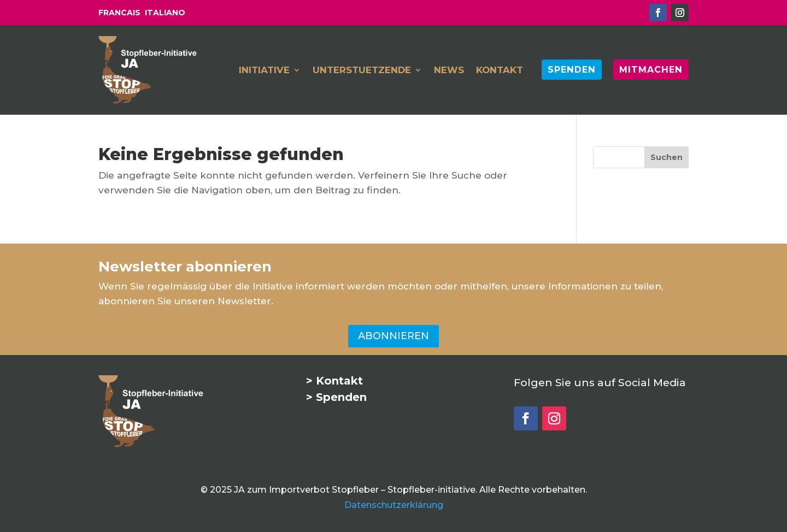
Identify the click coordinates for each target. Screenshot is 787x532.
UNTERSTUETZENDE (362, 71)
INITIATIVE (264, 71)
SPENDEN (572, 69)
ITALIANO (165, 13)
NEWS (449, 71)
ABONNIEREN (393, 336)
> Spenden (336, 397)
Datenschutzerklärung (394, 505)
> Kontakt (334, 381)
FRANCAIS (119, 13)
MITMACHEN (651, 69)
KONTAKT (500, 71)
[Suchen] (666, 157)
